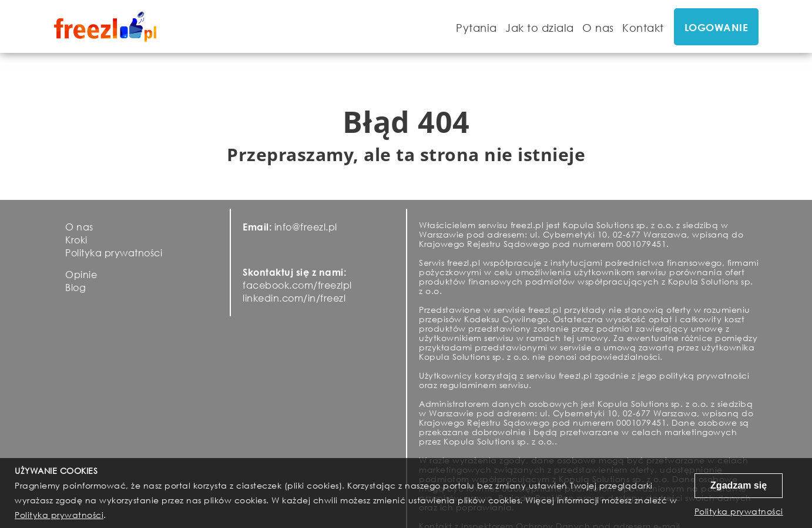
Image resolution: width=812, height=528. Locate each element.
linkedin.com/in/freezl (294, 298)
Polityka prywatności (114, 253)
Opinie (81, 274)
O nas (598, 28)
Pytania (477, 28)
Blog (76, 287)
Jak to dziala (540, 28)
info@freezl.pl (306, 227)
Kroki (76, 240)
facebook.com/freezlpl (297, 285)
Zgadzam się (739, 485)
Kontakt (643, 28)
